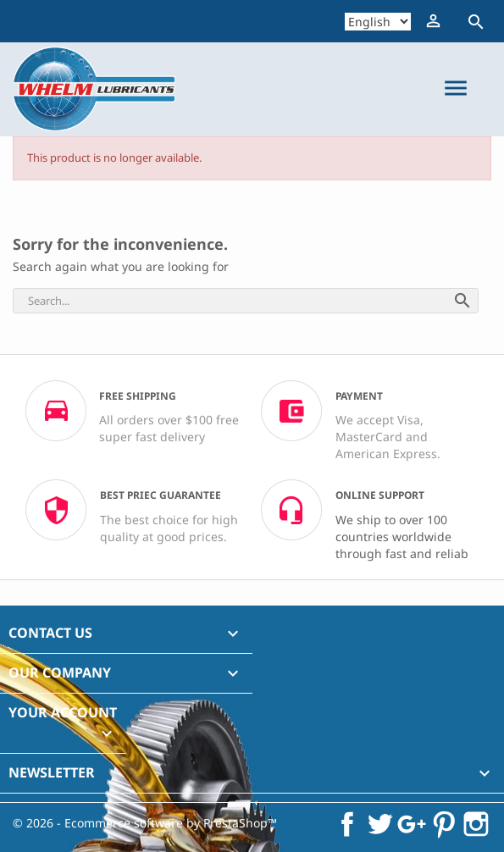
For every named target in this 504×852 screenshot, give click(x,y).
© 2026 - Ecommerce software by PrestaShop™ (145, 823)
